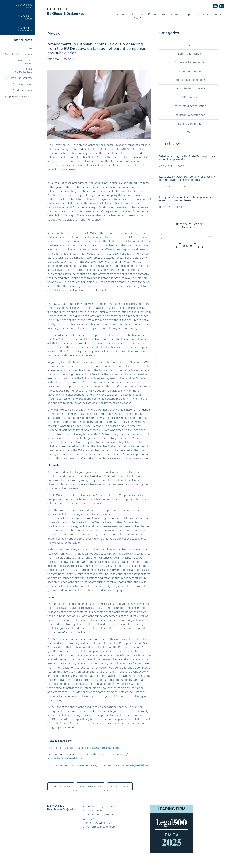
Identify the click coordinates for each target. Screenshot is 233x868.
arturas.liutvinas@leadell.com (65, 759)
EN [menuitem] (222, 6)
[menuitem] (222, 6)
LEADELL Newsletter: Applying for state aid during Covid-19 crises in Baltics (187, 178)
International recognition (189, 80)
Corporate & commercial (19, 97)
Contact (218, 14)
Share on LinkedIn (61, 787)
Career (206, 14)
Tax (30, 48)
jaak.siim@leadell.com (105, 748)
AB (215, 6)
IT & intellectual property (19, 78)
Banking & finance (22, 90)
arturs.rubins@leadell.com (134, 766)
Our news (139, 15)
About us (123, 14)
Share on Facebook (91, 787)
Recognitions (190, 14)
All (189, 45)
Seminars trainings (189, 124)
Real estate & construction (189, 106)
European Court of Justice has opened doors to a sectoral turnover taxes (189, 199)
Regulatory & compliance (18, 54)
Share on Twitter (120, 787)
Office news (189, 97)
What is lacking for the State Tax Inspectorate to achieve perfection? (188, 158)
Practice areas (169, 14)
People (153, 14)
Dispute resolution (22, 84)
